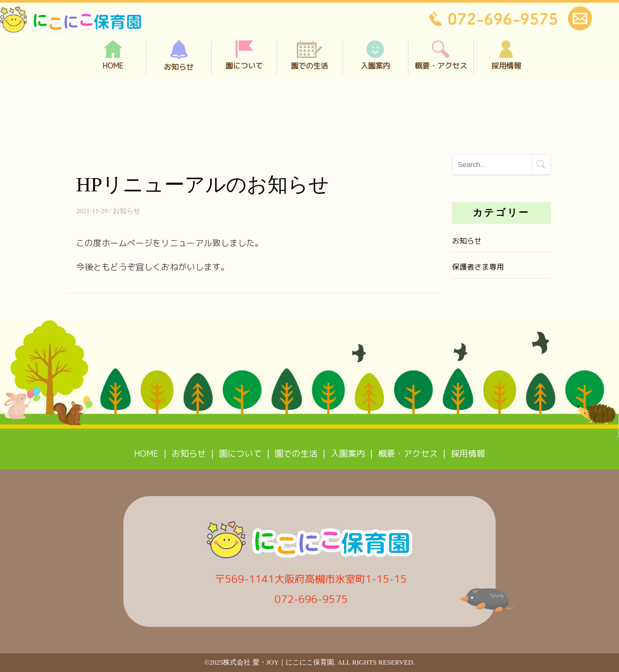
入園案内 (375, 56)
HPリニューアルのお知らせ (203, 184)
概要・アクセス (441, 56)
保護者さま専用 (478, 267)
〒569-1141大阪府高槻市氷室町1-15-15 (311, 579)
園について (244, 56)
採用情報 (506, 56)
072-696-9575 (311, 599)
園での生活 (309, 56)
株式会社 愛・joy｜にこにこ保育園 (278, 662)
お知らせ (179, 56)
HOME (113, 56)
